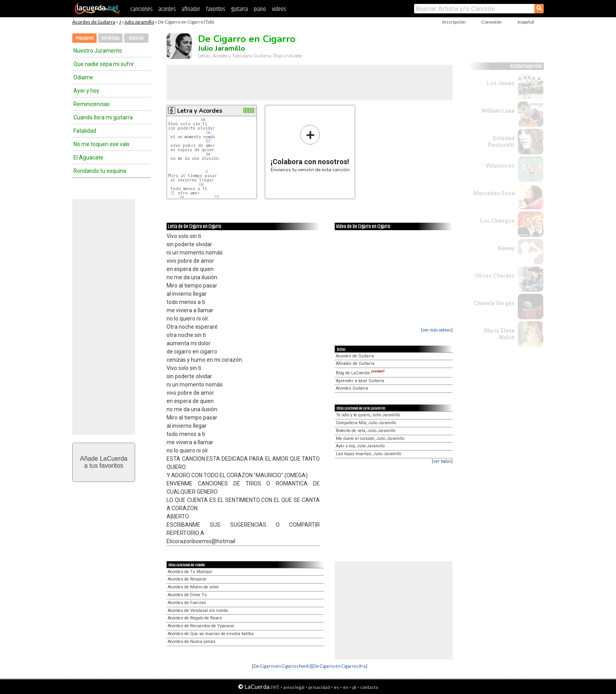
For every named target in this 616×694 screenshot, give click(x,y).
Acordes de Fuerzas (187, 603)
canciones (141, 9)
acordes (167, 9)
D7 (208, 141)
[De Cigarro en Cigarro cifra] (339, 666)
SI (173, 193)
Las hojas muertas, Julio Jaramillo (368, 454)
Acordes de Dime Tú (187, 595)
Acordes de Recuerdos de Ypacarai (201, 626)
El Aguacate (88, 157)
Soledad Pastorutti (501, 142)
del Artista (110, 38)
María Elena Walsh (499, 334)
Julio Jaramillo (139, 22)
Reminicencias (92, 104)
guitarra (239, 9)
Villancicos (500, 166)
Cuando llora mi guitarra (103, 117)
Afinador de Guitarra (355, 363)
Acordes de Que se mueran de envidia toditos (211, 634)
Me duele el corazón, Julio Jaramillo (370, 439)
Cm (208, 133)
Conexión (491, 22)
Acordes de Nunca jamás (192, 642)
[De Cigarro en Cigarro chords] (282, 666)
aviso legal (294, 687)
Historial (136, 38)
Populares (85, 38)
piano (260, 9)
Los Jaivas (501, 83)
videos (279, 9)
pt (354, 687)
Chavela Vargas (494, 303)
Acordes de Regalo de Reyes (195, 618)
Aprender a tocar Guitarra (360, 381)
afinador (191, 9)
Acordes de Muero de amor (193, 587)
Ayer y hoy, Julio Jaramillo (360, 446)
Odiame (83, 77)
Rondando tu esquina (100, 171)
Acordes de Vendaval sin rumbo (198, 611)
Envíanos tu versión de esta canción (310, 148)
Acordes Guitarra (352, 388)
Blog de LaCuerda (360, 373)
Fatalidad (85, 131)
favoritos (215, 9)
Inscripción (454, 22)
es (336, 687)
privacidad (319, 687)
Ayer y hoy (86, 91)
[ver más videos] (437, 330)
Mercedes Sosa (494, 193)
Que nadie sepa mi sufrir (104, 64)
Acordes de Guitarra (94, 22)
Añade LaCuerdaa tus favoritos (104, 462)
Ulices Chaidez (495, 276)
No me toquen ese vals (102, 144)
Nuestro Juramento (98, 51)
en (346, 687)
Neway (506, 248)
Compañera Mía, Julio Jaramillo (366, 423)
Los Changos (497, 221)
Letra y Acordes (200, 111)
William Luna (498, 111)
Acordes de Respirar (187, 579)
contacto (369, 687)
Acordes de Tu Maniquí (190, 572)
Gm (203, 120)
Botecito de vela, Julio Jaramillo (366, 431)
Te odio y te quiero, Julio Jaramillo (368, 415)
